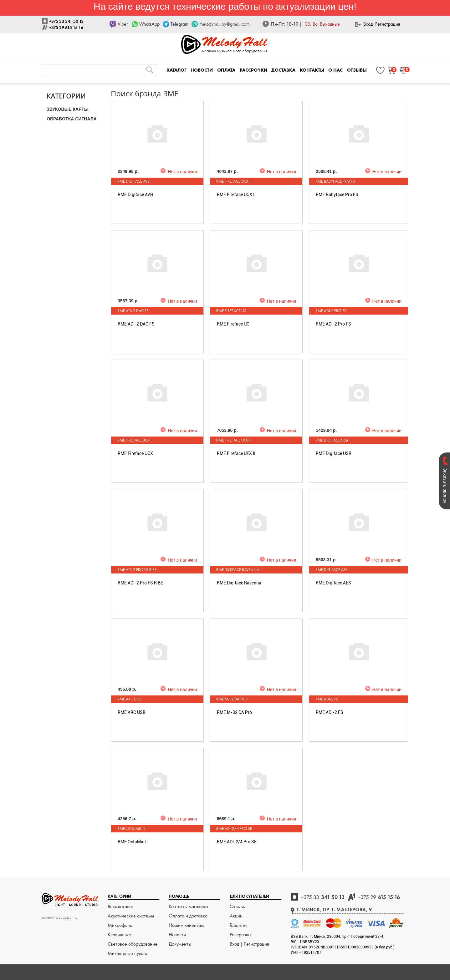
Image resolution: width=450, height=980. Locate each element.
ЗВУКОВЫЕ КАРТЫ (68, 109)
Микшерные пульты (128, 953)
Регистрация (388, 24)
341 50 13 (323, 897)
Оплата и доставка (188, 916)
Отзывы (238, 906)
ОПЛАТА (226, 70)
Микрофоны (120, 925)
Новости (177, 935)
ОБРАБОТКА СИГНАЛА (72, 119)
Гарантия (239, 925)
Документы (180, 944)
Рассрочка (240, 935)
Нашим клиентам (186, 925)
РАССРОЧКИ (253, 70)
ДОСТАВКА (283, 70)
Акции (236, 916)
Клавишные (119, 935)
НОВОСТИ (202, 70)
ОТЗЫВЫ (357, 70)
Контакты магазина (188, 906)
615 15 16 (379, 897)
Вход (368, 24)
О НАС (335, 70)
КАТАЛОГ (176, 70)
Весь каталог (120, 906)
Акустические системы (131, 916)
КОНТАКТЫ (312, 70)
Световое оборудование (133, 944)
